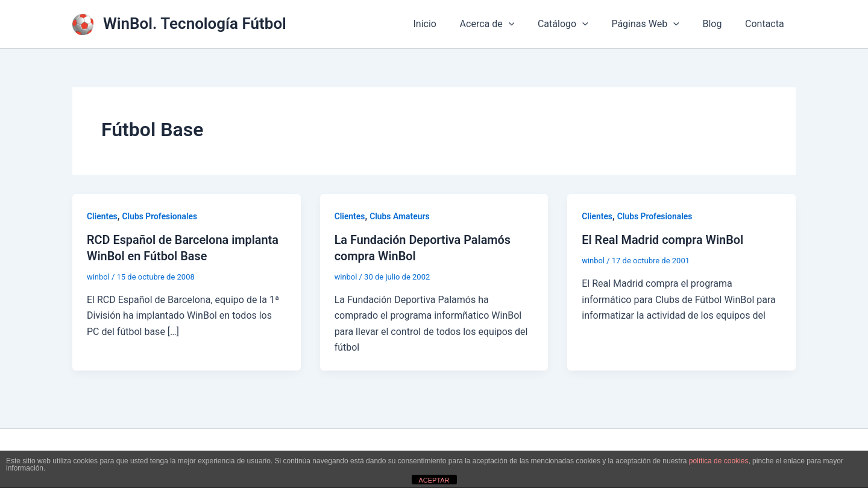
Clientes (102, 216)
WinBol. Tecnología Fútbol (195, 23)
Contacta (766, 24)
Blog (718, 24)
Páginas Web (655, 24)
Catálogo (577, 24)
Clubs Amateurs (400, 216)
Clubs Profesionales (160, 216)
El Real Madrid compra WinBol (663, 240)
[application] (527, 24)
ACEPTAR (434, 480)
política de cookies (719, 461)
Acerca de (505, 24)
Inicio (447, 24)
